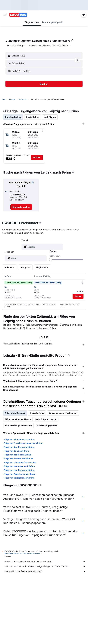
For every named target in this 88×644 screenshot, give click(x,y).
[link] (21, 207)
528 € (66, 41)
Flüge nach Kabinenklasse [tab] (18, 419)
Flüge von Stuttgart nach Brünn (19, 478)
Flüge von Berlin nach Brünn (17, 455)
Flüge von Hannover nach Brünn (19, 466)
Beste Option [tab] (33, 117)
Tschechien (23, 99)
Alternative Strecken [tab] (15, 413)
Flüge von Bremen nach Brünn (18, 459)
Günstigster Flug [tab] (13, 117)
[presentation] (72, 40)
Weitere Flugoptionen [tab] (47, 426)
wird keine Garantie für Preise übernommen (23, 553)
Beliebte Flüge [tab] (37, 413)
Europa (12, 99)
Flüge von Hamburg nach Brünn (19, 470)
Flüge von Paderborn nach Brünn (20, 474)
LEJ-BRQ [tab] (44, 337)
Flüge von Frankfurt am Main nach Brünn (23, 443)
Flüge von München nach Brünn (19, 439)
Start (4, 99)
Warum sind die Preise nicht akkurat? (45, 571)
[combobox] (16, 46)
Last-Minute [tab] (50, 117)
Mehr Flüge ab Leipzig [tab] (46, 419)
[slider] (51, 259)
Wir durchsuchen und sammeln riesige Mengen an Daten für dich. (45, 566)
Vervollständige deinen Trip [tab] (18, 426)
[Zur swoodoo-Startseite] (18, 15)
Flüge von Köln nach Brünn (17, 451)
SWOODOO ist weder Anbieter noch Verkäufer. (45, 561)
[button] (5, 15)
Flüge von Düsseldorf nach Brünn (20, 462)
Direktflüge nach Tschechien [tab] (63, 413)
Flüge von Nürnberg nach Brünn (19, 447)
